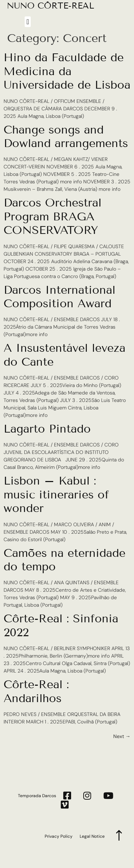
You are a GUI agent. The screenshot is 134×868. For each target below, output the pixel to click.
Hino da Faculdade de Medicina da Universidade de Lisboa (67, 71)
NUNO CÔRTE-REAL (50, 6)
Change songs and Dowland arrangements (66, 136)
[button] (28, 22)
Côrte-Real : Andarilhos (36, 691)
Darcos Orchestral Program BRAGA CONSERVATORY (53, 216)
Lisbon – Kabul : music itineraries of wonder (56, 494)
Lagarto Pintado (47, 429)
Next (122, 736)
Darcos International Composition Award (59, 297)
